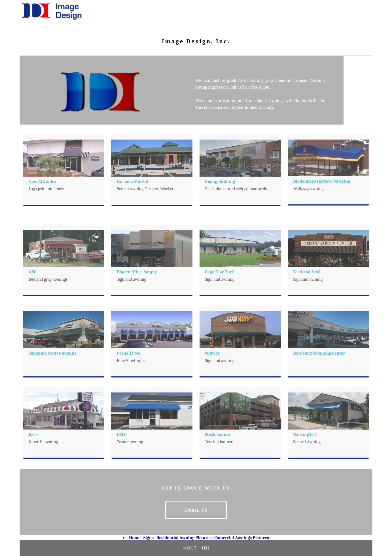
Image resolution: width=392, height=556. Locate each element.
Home (135, 538)
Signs (148, 538)
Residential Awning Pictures (184, 538)
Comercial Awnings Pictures (241, 538)
